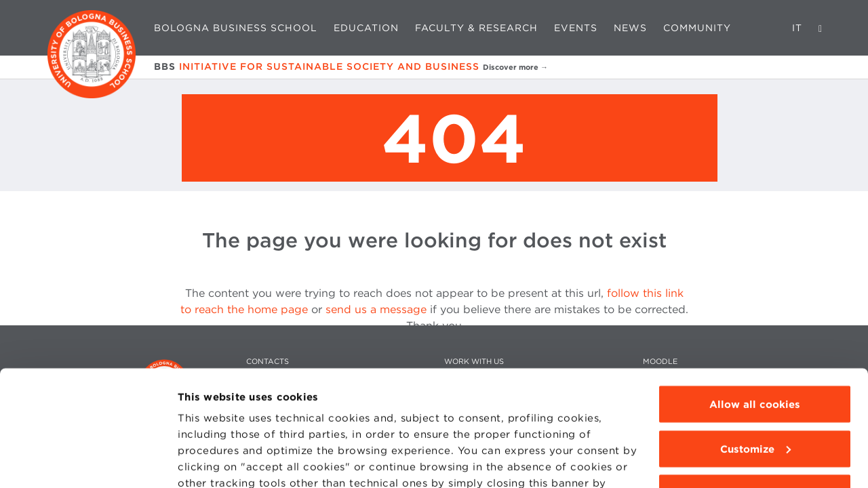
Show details (212, 462)
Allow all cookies (755, 298)
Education (366, 28)
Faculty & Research (476, 28)
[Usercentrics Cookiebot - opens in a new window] (88, 462)
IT (797, 28)
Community (697, 28)
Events (576, 28)
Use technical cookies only (755, 387)
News (630, 28)
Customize (755, 343)
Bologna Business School (236, 28)
